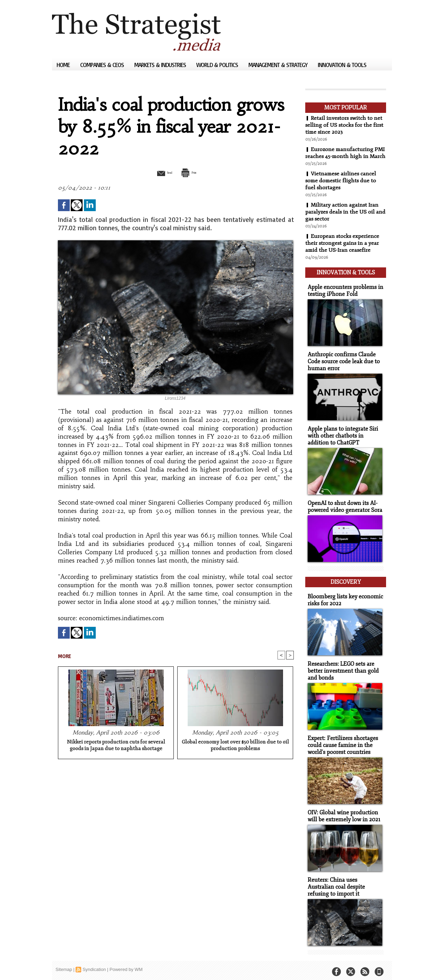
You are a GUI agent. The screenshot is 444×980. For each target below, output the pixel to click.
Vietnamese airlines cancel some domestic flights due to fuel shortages (342, 188)
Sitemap (64, 964)
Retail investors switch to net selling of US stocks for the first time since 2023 (345, 125)
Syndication (94, 964)
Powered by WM (126, 964)
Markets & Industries (161, 65)
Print (193, 172)
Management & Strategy (279, 65)
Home (64, 65)
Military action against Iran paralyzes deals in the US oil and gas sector (342, 219)
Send (159, 172)
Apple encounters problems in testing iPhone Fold (343, 295)
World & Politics (218, 65)
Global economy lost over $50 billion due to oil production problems (235, 746)
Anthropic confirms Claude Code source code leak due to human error (341, 365)
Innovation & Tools (342, 65)
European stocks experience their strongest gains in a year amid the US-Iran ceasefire (343, 250)
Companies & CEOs (103, 65)
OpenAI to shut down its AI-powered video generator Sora (343, 508)
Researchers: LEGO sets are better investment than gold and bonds (341, 669)
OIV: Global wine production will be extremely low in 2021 (342, 812)
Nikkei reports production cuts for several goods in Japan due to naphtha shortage (116, 746)
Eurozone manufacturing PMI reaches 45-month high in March (343, 156)
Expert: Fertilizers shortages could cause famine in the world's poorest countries (341, 742)
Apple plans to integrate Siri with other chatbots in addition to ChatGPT (344, 438)
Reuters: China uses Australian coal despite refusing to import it (344, 882)
